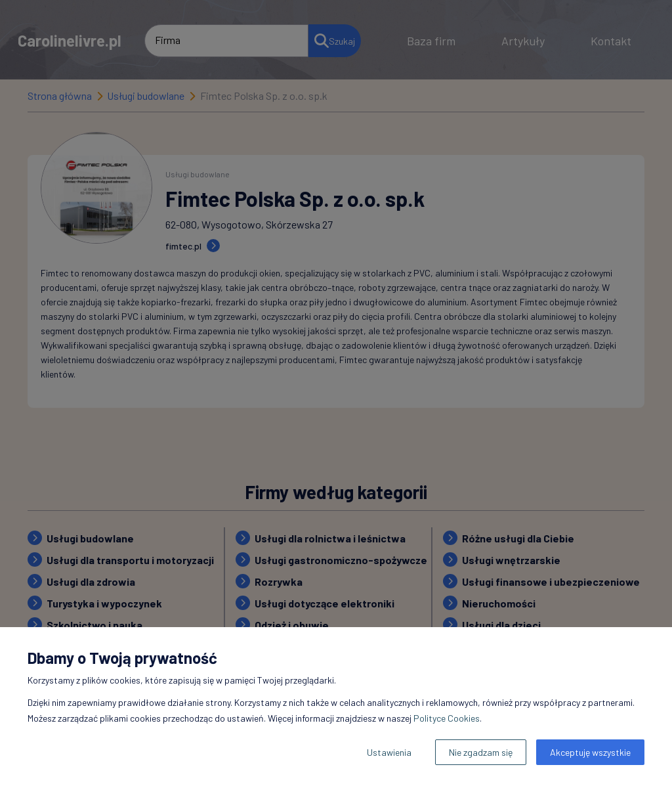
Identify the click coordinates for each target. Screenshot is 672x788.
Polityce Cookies (447, 718)
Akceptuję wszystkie (590, 752)
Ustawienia (389, 752)
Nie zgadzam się (481, 752)
